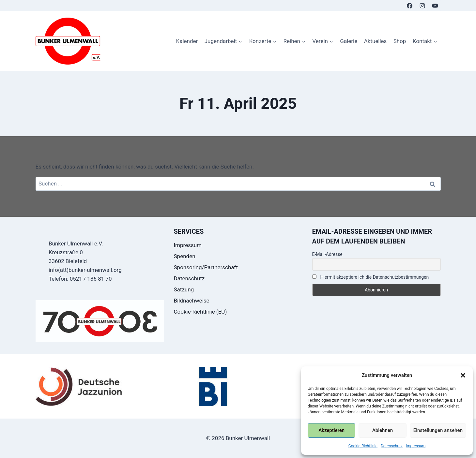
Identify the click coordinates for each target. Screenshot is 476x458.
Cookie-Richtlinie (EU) (200, 312)
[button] (463, 375)
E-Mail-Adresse (327, 254)
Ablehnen (383, 430)
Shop (400, 41)
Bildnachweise (192, 301)
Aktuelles (376, 41)
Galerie (349, 41)
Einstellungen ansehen (438, 430)
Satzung (184, 289)
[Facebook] (409, 6)
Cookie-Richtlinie (363, 446)
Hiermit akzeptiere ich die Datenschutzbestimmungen (371, 277)
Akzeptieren (331, 430)
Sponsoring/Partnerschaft (206, 267)
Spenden (185, 256)
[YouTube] (435, 6)
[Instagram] (422, 6)
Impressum (416, 446)
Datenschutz (392, 446)
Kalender (187, 41)
